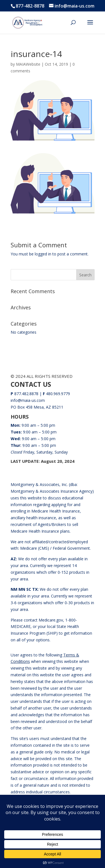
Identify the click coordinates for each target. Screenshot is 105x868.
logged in (43, 254)
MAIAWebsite (28, 64)
